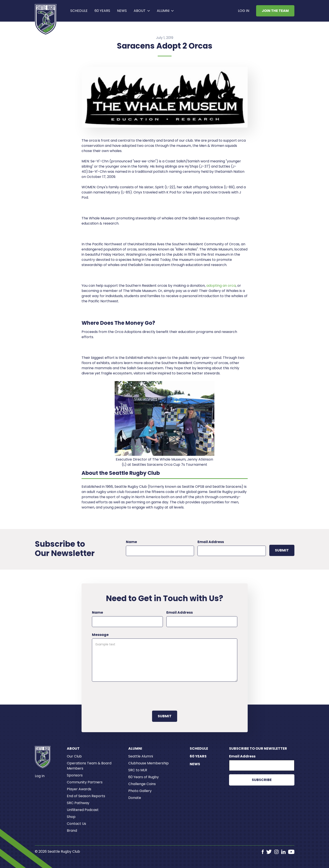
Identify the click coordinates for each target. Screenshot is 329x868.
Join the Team (275, 11)
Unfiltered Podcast (83, 810)
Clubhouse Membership (148, 763)
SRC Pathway (78, 803)
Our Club (74, 756)
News (122, 11)
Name (131, 542)
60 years (102, 11)
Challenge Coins (142, 784)
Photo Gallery (140, 791)
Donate (135, 798)
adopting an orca (221, 286)
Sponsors (75, 775)
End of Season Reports (86, 796)
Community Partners (85, 782)
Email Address (211, 542)
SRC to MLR (138, 770)
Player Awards (79, 789)
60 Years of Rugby (144, 777)
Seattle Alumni (141, 756)
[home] (46, 19)
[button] (142, 11)
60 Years (198, 756)
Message (100, 635)
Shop (71, 817)
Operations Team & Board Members (89, 766)
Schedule (79, 11)
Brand (72, 831)
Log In (244, 11)
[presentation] (125, 695)
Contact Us (76, 824)
